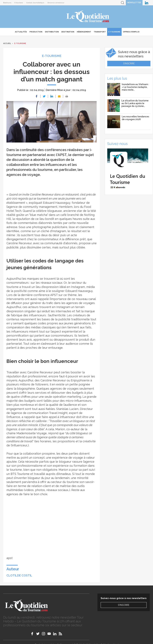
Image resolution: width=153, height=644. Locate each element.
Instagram (59, 231)
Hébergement (84, 32)
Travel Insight (58, 413)
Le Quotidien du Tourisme (88, 17)
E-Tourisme (114, 32)
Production (36, 32)
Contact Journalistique (35, 3)
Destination (68, 32)
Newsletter (134, 3)
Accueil (7, 43)
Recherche (123, 3)
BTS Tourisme (20, 474)
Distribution (52, 32)
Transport (100, 32)
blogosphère (26, 389)
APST (54, 295)
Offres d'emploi (131, 32)
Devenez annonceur (56, 3)
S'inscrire (129, 64)
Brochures (7, 3)
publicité (12, 247)
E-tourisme (19, 3)
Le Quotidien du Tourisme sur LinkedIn (147, 3)
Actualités (21, 32)
